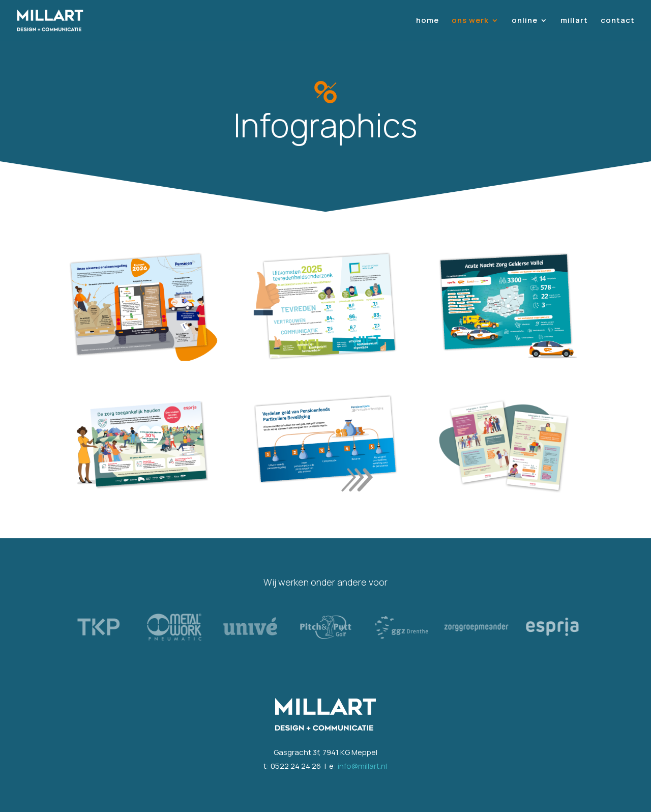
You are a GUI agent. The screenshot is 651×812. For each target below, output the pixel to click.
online (525, 21)
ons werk (470, 21)
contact (618, 21)
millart (574, 21)
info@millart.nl (362, 766)
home (427, 21)
